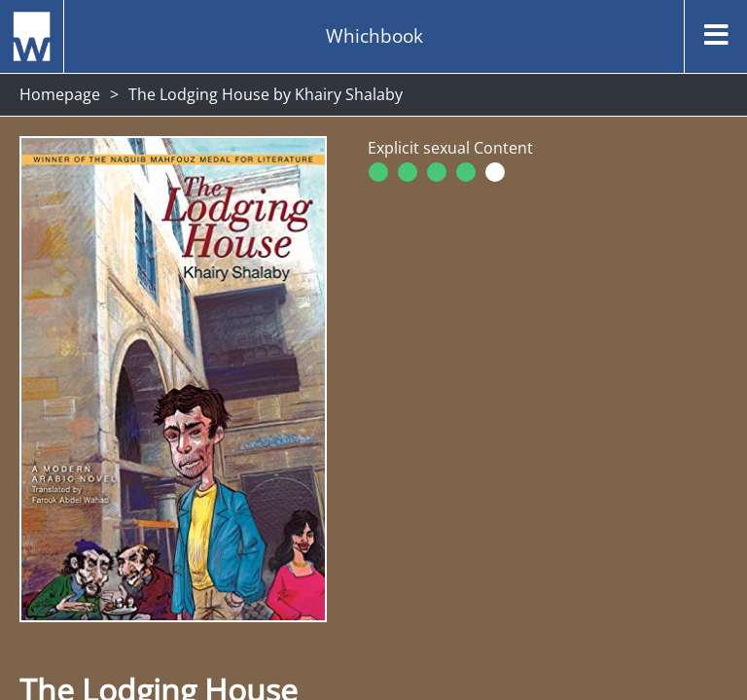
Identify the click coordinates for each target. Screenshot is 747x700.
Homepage (60, 94)
